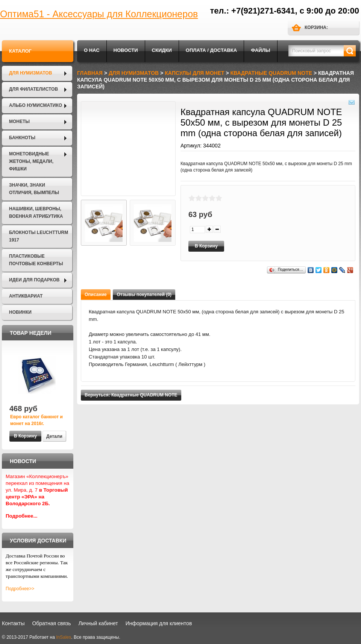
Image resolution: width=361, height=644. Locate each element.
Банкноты (22, 138)
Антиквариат (26, 296)
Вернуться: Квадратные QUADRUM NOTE (131, 395)
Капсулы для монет (194, 73)
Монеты (19, 122)
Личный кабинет (98, 623)
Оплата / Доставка (211, 50)
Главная (90, 73)
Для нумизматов (30, 73)
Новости (126, 50)
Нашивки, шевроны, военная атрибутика (36, 213)
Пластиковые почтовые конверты (36, 260)
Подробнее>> (20, 589)
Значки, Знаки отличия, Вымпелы (34, 189)
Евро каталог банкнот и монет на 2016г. (36, 420)
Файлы (260, 50)
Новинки (20, 312)
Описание (96, 295)
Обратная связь (51, 623)
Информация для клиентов (159, 623)
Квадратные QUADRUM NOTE (272, 73)
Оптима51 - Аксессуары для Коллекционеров (99, 14)
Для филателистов (33, 89)
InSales (64, 637)
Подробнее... (22, 516)
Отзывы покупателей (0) (144, 295)
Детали (54, 436)
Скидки (162, 50)
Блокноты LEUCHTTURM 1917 (39, 236)
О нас (92, 50)
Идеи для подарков (34, 280)
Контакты (13, 623)
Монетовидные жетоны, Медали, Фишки (31, 161)
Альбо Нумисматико (36, 105)
